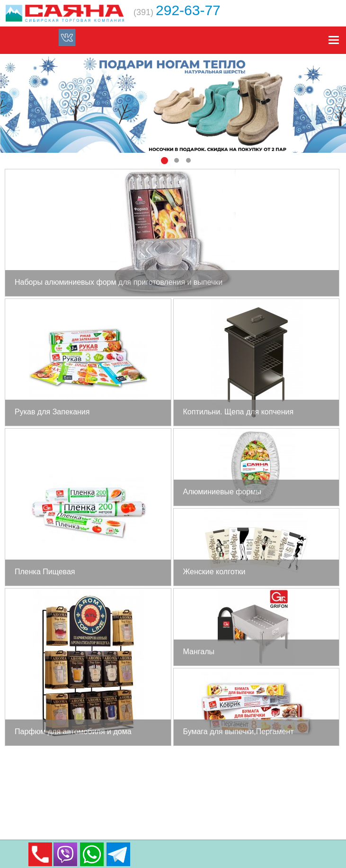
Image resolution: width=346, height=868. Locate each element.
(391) (177, 12)
